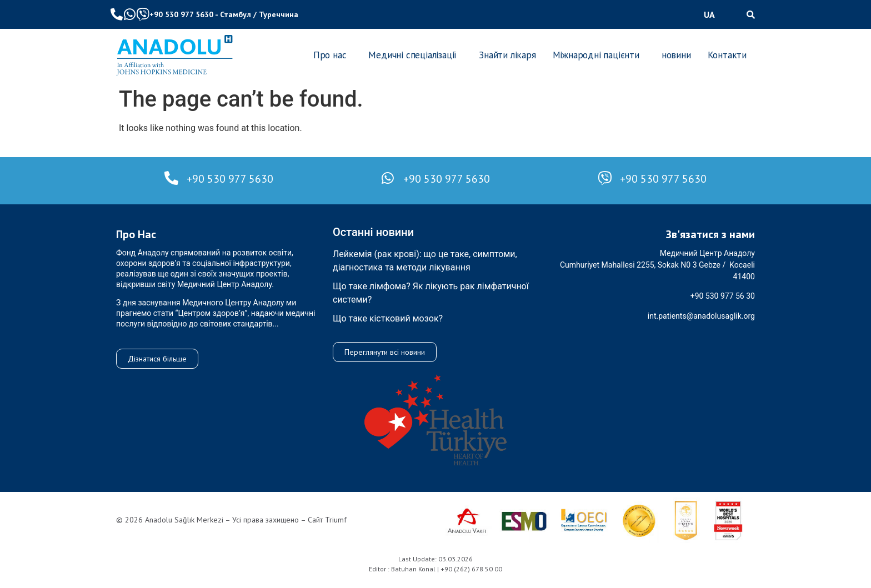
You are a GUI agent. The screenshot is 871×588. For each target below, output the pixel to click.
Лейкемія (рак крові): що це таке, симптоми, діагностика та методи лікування (425, 261)
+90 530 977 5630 (181, 14)
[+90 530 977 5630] (171, 178)
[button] (712, 14)
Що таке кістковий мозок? (388, 318)
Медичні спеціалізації (412, 55)
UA (709, 14)
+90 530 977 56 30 (723, 296)
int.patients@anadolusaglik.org (701, 316)
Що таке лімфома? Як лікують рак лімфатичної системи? (431, 293)
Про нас (330, 55)
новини (676, 55)
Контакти (727, 55)
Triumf (336, 520)
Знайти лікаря (507, 55)
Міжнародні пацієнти (596, 55)
